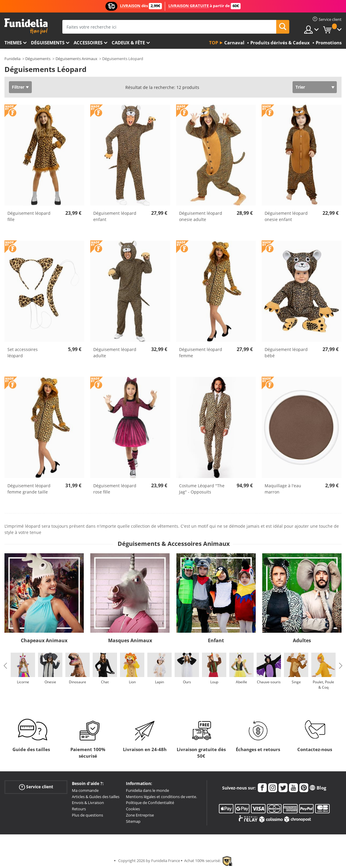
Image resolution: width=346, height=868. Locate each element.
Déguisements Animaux (76, 59)
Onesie (50, 682)
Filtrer (18, 87)
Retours (79, 809)
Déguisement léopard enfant (115, 216)
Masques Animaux (130, 640)
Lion (132, 682)
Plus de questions (87, 815)
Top (214, 43)
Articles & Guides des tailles (96, 797)
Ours (187, 682)
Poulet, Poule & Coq (323, 685)
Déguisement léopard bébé (286, 352)
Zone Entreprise (140, 815)
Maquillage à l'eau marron (283, 489)
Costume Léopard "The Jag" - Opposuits (202, 489)
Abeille (241, 682)
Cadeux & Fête (128, 43)
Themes (13, 43)
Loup (214, 682)
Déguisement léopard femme (201, 352)
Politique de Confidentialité (150, 803)
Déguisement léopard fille (29, 216)
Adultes (302, 640)
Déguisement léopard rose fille (115, 489)
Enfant (216, 640)
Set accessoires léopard (23, 352)
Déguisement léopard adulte (115, 352)
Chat (105, 682)
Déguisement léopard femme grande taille (29, 489)
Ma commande (85, 790)
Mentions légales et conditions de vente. (161, 797)
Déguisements (48, 43)
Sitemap (133, 821)
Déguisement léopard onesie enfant (286, 216)
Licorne (23, 682)
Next (341, 666)
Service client (36, 787)
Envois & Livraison (88, 803)
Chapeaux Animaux (44, 640)
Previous (5, 666)
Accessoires (88, 43)
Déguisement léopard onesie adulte (201, 216)
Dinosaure (78, 682)
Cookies (133, 809)
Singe (296, 682)
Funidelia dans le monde (147, 790)
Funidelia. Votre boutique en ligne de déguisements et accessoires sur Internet (26, 26)
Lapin (159, 682)
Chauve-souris (269, 682)
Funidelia (12, 59)
